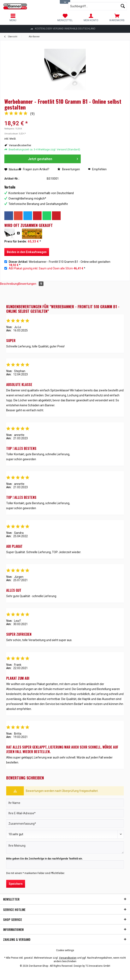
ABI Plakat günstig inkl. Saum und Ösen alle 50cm (41, 268)
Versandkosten (68, 958)
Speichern (16, 884)
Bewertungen (69, 169)
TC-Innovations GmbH (98, 966)
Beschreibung (9, 284)
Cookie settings (65, 950)
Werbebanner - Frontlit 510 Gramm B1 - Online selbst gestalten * (60, 263)
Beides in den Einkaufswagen (27, 252)
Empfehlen (97, 169)
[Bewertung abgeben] (65, 834)
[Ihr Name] (65, 803)
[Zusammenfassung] (65, 824)
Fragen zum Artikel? (34, 169)
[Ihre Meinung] (65, 848)
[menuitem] (117, 18)
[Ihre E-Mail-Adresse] (65, 813)
